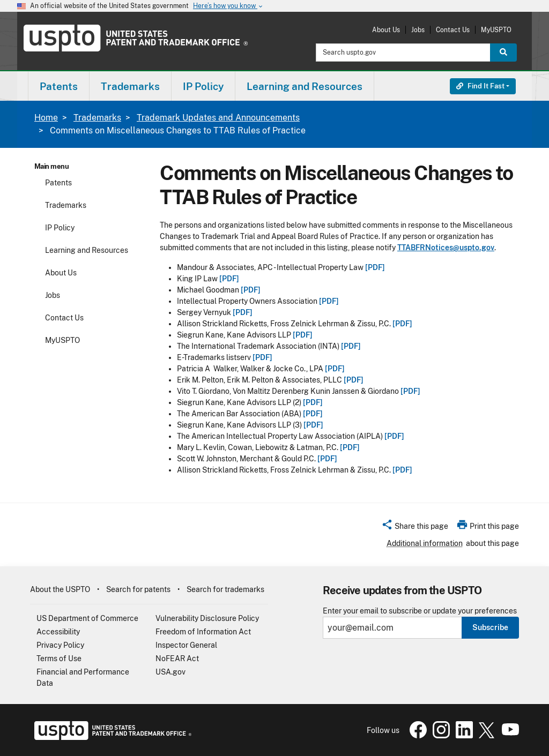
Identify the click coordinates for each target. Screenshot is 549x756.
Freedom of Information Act (203, 632)
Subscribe (490, 627)
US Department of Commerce (87, 618)
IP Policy (60, 228)
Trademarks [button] (130, 86)
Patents (58, 183)
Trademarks (97, 118)
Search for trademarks (225, 589)
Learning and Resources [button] (305, 86)
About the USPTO (60, 589)
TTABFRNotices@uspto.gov (446, 248)
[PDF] (375, 267)
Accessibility (58, 632)
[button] (415, 528)
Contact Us (453, 30)
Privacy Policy (60, 645)
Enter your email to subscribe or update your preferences (420, 611)
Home (46, 118)
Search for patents (138, 589)
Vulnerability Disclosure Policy (207, 618)
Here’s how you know (228, 6)
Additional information (425, 543)
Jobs (418, 30)
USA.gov (170, 672)
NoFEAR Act (177, 658)
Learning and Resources (87, 250)
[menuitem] (59, 86)
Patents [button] (59, 86)
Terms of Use (59, 658)
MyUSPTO (496, 30)
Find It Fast (480, 86)
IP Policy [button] (203, 86)
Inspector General (186, 645)
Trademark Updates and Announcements (218, 118)
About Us (386, 30)
